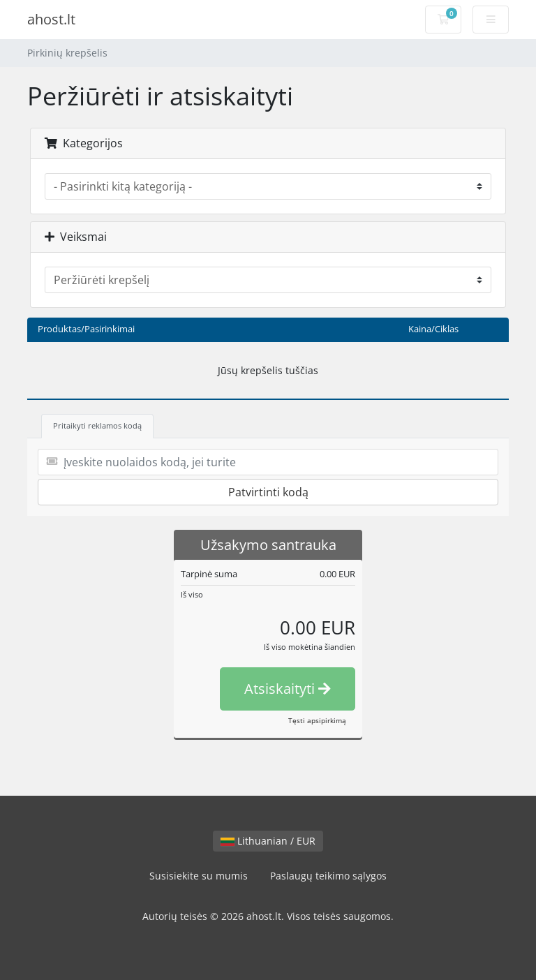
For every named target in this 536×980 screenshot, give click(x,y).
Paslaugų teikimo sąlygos (328, 876)
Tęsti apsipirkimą (317, 720)
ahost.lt (51, 19)
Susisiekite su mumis (199, 876)
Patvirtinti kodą (268, 492)
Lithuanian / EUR (268, 841)
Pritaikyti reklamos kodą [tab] (97, 425)
